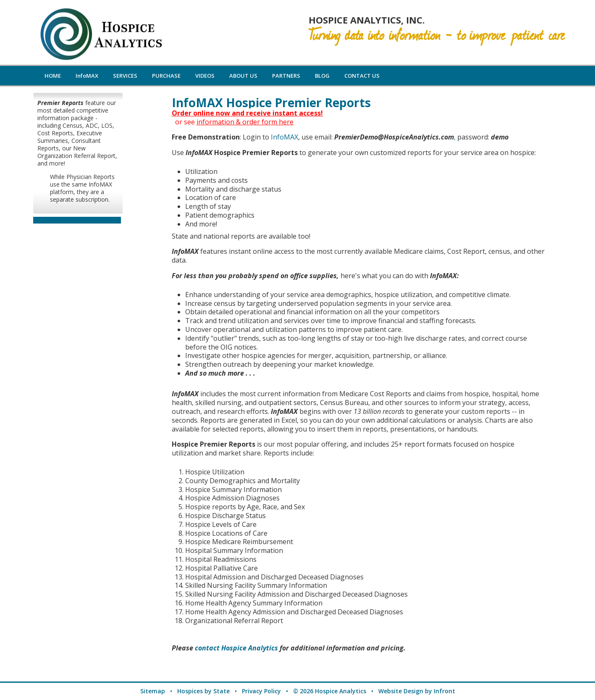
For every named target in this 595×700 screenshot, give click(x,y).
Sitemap (153, 691)
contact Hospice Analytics (236, 648)
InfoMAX (284, 137)
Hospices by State (203, 691)
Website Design (401, 691)
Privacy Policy (261, 691)
